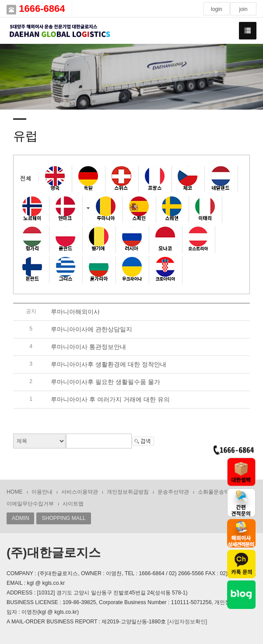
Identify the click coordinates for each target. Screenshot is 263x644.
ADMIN (20, 518)
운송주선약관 (173, 492)
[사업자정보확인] (187, 622)
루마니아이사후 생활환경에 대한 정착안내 (109, 364)
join (243, 9)
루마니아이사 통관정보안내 (88, 347)
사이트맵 (73, 504)
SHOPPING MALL (63, 518)
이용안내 (42, 492)
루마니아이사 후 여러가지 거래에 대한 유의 (110, 399)
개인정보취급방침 (128, 492)
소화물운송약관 (216, 492)
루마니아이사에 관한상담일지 (91, 329)
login (217, 9)
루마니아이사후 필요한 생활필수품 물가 (105, 382)
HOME (15, 492)
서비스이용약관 (80, 492)
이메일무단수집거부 (30, 504)
